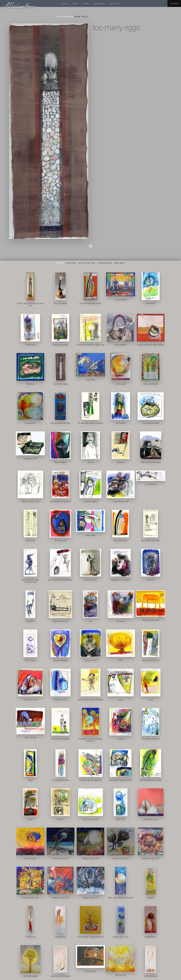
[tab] (60, 263)
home (64, 3)
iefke (75, 3)
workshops (99, 3)
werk (86, 3)
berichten (115, 3)
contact (174, 3)
